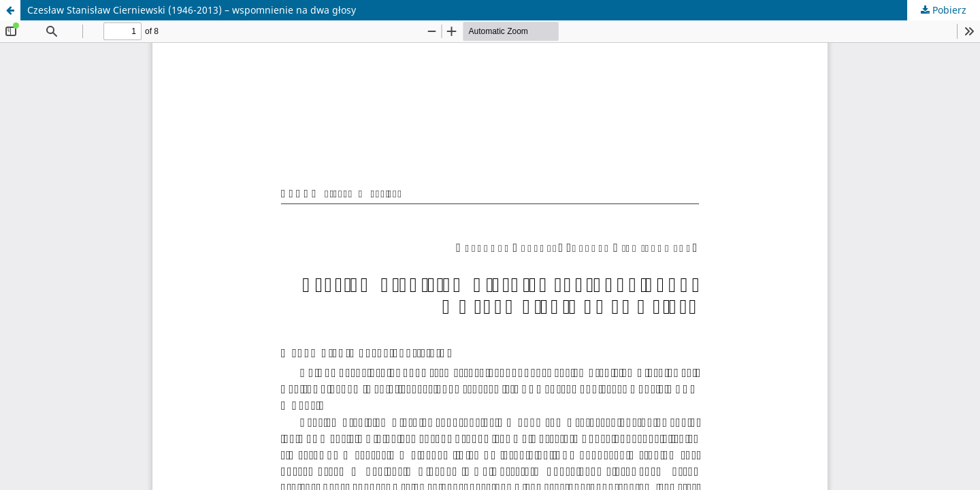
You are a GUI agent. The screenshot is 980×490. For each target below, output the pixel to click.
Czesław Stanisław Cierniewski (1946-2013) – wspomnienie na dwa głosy (192, 10)
